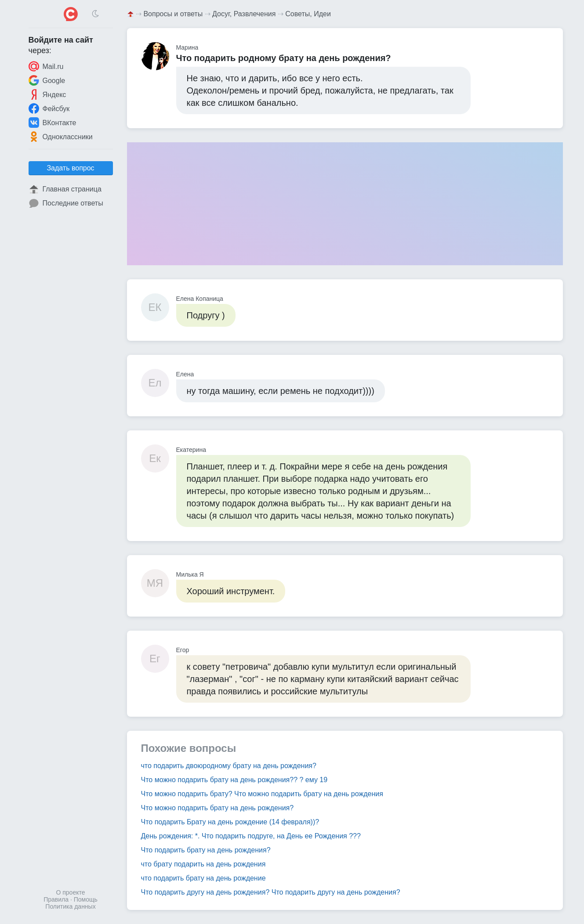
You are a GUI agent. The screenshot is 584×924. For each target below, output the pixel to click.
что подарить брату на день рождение (203, 878)
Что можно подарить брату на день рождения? (218, 808)
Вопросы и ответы (173, 14)
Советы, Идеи (308, 14)
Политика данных (70, 906)
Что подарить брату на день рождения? (206, 850)
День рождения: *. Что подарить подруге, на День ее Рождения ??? (251, 836)
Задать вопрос (70, 168)
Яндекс (47, 94)
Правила (56, 899)
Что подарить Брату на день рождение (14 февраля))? (230, 822)
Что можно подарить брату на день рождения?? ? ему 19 (234, 780)
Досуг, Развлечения (244, 14)
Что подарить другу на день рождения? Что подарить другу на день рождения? (271, 892)
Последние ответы (66, 203)
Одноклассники (61, 137)
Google (47, 80)
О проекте (70, 892)
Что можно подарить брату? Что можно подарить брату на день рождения (262, 794)
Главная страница (65, 189)
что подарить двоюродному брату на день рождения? (229, 766)
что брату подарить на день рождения (203, 864)
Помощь (86, 899)
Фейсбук (49, 108)
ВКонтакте (53, 123)
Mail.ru (46, 66)
